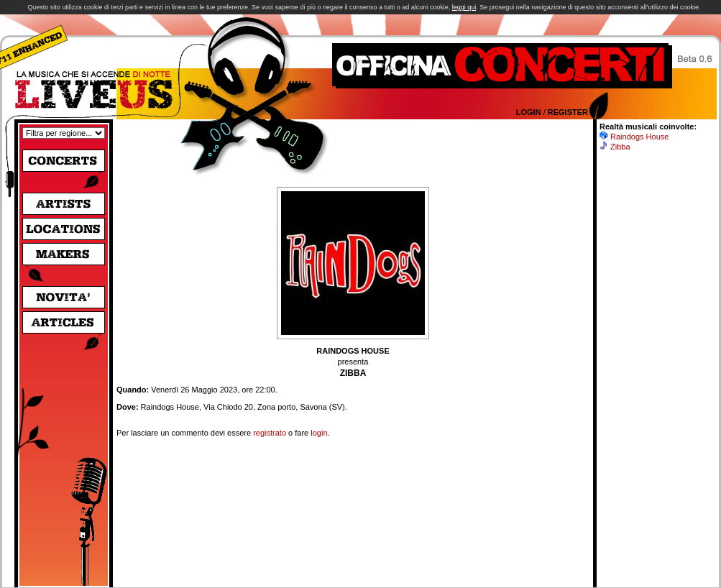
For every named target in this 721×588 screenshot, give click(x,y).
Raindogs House (639, 137)
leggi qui (464, 7)
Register (568, 112)
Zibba (620, 147)
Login (529, 112)
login (319, 433)
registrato (270, 433)
